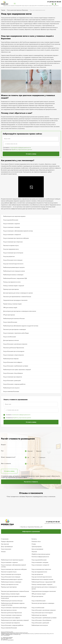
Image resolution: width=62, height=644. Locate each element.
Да (28, 457)
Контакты (34, 539)
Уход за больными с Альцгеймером (13, 373)
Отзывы (34, 544)
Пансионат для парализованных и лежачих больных (17, 297)
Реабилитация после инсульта (11, 388)
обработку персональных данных (22, 150)
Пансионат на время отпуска (11, 245)
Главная (3, 10)
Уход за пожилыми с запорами (12, 227)
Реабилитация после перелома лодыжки (14, 216)
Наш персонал (5, 544)
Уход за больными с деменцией (12, 380)
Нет (34, 457)
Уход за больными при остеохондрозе (14, 351)
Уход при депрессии (9, 256)
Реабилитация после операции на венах (14, 271)
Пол (2, 451)
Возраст (4, 445)
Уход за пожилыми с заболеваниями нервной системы (18, 231)
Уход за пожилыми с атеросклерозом (13, 355)
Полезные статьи (36, 541)
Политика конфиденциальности (40, 557)
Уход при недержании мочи (11, 249)
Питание (3, 552)
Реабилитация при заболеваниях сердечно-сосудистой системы (21, 326)
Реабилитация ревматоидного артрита (14, 267)
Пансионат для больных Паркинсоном (14, 348)
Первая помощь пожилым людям (12, 304)
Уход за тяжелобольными (10, 322)
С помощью (42, 457)
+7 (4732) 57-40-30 (54, 2)
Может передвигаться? (8, 457)
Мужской (39, 451)
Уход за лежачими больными (11, 391)
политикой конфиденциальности (21, 148)
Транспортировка (37, 547)
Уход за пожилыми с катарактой (12, 235)
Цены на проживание (37, 549)
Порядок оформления (7, 541)
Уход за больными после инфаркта (13, 362)
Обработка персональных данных (41, 554)
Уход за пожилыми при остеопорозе (13, 253)
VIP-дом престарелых (9, 315)
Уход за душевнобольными (11, 220)
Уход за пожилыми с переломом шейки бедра (16, 333)
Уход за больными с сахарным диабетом (14, 384)
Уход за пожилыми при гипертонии (13, 242)
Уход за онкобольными (10, 337)
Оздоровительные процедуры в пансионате (15, 300)
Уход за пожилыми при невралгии (13, 377)
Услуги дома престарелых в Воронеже (17, 10)
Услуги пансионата (6, 549)
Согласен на (18, 150)
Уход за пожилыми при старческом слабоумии (16, 238)
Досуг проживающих (7, 547)
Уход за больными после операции (13, 260)
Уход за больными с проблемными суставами (16, 366)
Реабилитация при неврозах (11, 359)
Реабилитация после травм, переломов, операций (17, 370)
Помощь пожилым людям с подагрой (14, 286)
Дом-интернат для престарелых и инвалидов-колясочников (20, 311)
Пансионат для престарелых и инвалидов (14, 329)
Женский (30, 451)
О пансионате (5, 539)
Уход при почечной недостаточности (13, 264)
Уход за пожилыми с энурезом (11, 224)
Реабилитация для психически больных (14, 318)
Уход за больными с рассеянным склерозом (15, 344)
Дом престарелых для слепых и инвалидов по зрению (18, 293)
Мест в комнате (6, 464)
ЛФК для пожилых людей (10, 308)
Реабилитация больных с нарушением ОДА (15, 278)
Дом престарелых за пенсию (11, 340)
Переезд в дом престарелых (11, 289)
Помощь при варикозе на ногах (12, 282)
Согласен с (17, 148)
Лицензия (34, 552)
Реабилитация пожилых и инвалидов (13, 275)
